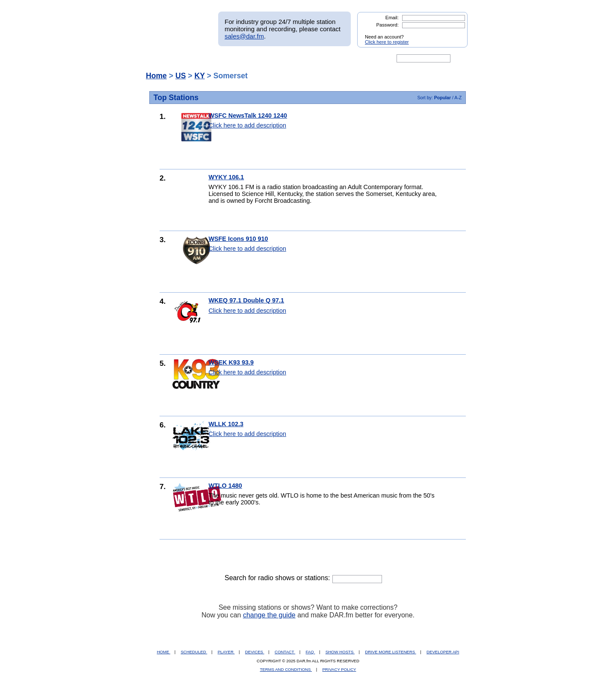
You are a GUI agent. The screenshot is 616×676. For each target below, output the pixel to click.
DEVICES (255, 652)
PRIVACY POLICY (339, 669)
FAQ (311, 652)
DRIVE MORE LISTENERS (390, 652)
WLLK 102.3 (226, 424)
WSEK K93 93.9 (231, 362)
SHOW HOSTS (340, 652)
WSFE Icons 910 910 (238, 239)
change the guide (269, 615)
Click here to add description (247, 125)
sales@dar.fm (244, 36)
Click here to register (387, 42)
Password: (388, 25)
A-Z (458, 98)
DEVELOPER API (443, 652)
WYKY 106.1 (226, 177)
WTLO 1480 (225, 486)
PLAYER (226, 652)
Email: (392, 18)
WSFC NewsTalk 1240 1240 (248, 116)
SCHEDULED (194, 652)
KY (199, 76)
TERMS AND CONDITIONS (286, 669)
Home (156, 76)
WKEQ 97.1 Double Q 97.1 (246, 300)
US (181, 76)
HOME (164, 652)
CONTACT (285, 652)
